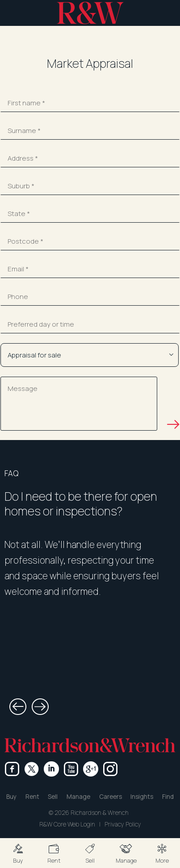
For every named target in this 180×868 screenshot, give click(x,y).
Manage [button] (78, 797)
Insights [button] (142, 797)
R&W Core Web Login (67, 824)
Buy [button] (11, 797)
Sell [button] (53, 797)
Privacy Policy (123, 824)
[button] (18, 853)
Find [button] (168, 797)
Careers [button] (111, 797)
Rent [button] (32, 797)
